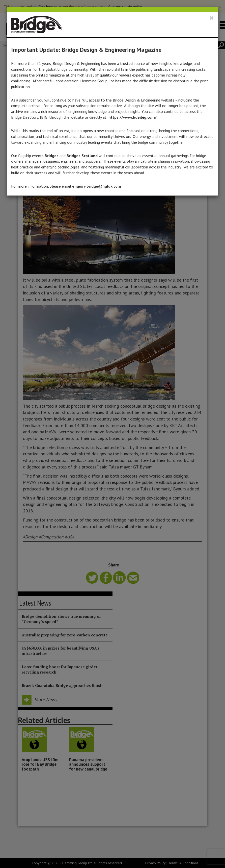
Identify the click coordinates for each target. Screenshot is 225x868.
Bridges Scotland (82, 156)
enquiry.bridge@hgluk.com (97, 186)
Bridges (52, 156)
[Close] (212, 18)
